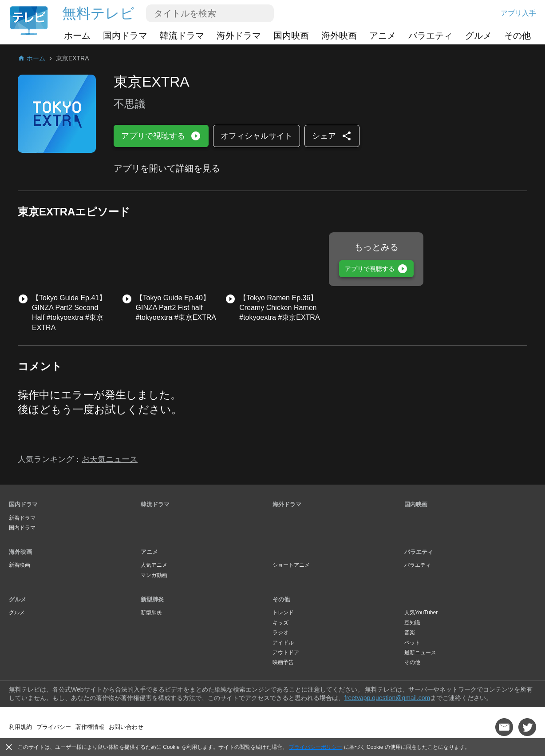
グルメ (478, 36)
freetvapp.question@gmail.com (387, 698)
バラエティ (430, 36)
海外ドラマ (239, 36)
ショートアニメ (291, 565)
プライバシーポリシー (316, 747)
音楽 (410, 633)
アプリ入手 (518, 13)
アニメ (383, 36)
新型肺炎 (152, 599)
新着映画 (20, 565)
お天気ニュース (110, 459)
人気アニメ (154, 565)
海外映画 (339, 36)
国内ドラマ (125, 36)
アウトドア (286, 653)
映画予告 (283, 662)
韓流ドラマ (182, 36)
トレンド (283, 613)
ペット (412, 643)
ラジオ (280, 633)
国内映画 (291, 36)
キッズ (280, 623)
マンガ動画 (154, 575)
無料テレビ (98, 13)
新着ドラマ (22, 518)
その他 (517, 36)
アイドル (283, 643)
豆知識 (412, 623)
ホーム (77, 36)
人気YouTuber (421, 613)
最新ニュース (420, 653)
